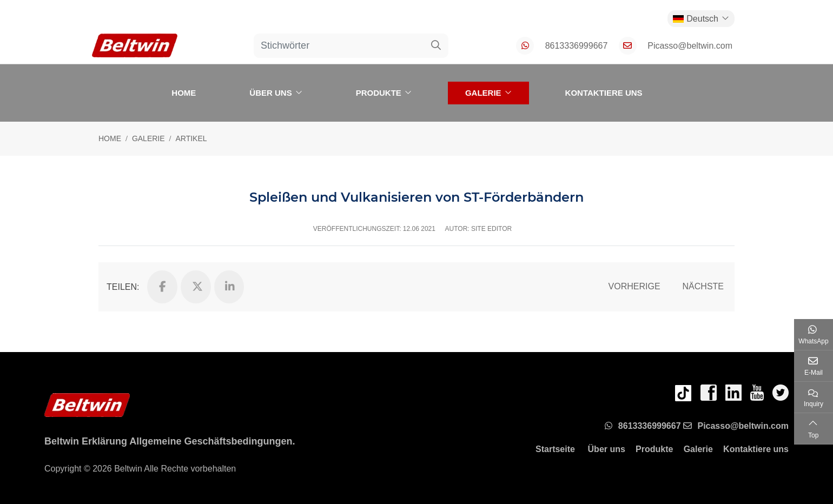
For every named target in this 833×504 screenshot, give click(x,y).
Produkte (379, 93)
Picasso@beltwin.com (690, 46)
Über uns (270, 93)
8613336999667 (577, 46)
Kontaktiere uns (604, 93)
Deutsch (696, 19)
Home (184, 93)
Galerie (483, 93)
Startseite (555, 449)
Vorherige (634, 286)
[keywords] (339, 46)
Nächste (703, 286)
